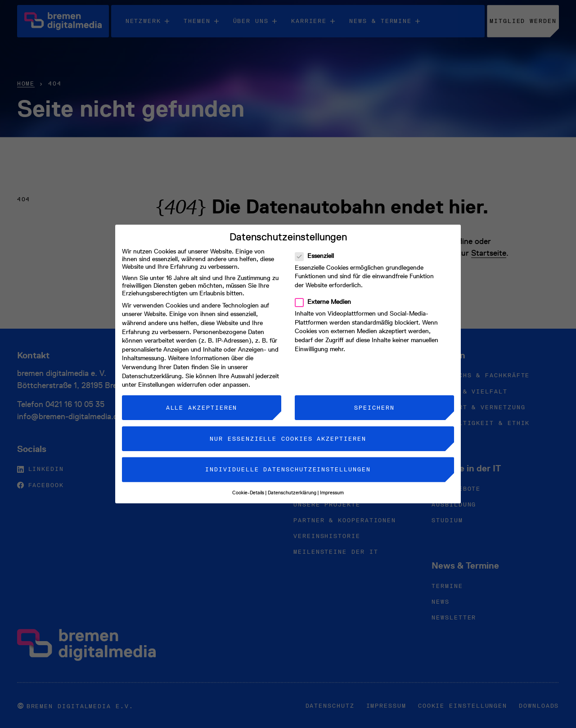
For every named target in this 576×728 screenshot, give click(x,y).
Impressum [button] (332, 485)
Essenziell (317, 248)
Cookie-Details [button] (248, 485)
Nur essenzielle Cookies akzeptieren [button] (288, 431)
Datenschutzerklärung (152, 368)
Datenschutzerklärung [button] (292, 485)
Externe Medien (326, 294)
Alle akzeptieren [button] (202, 400)
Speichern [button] (374, 400)
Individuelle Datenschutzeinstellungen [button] (288, 461)
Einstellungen (157, 377)
